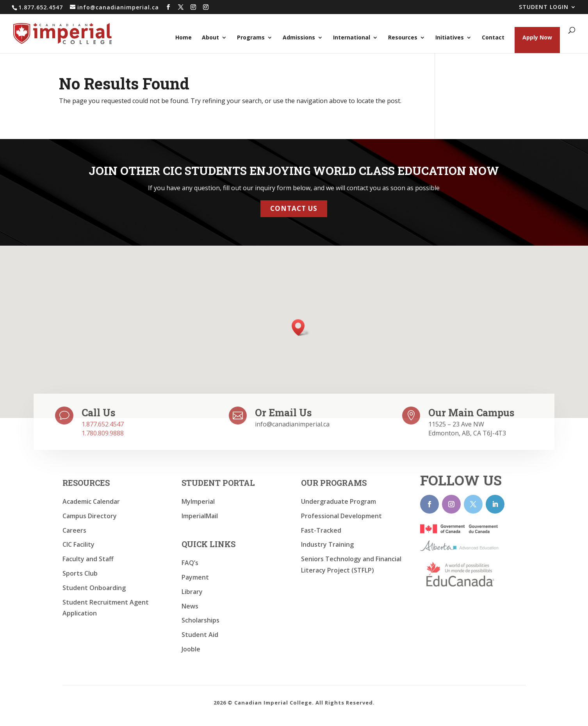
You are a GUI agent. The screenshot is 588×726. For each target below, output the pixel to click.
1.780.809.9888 (103, 433)
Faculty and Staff (88, 559)
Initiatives (450, 38)
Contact (493, 38)
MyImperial (198, 501)
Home (184, 38)
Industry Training (327, 544)
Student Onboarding (94, 588)
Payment (195, 577)
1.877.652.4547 (103, 424)
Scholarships (200, 620)
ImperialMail (200, 516)
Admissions (299, 38)
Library (192, 592)
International (352, 38)
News (190, 606)
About (210, 38)
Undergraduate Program (339, 501)
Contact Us (294, 206)
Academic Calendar (91, 501)
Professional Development (341, 516)
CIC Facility (78, 544)
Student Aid (200, 635)
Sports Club (80, 573)
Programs (251, 38)
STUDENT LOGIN (544, 7)
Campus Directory (90, 516)
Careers (74, 530)
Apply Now (537, 37)
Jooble (191, 649)
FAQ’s (190, 563)
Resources (403, 38)
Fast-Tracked (321, 530)
